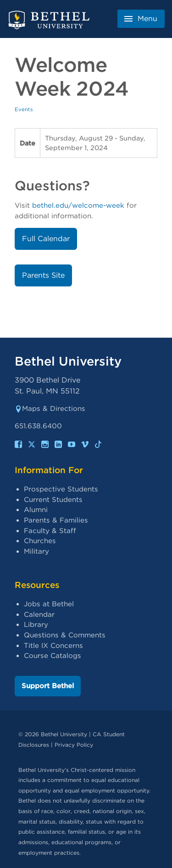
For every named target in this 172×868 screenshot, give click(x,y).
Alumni (36, 510)
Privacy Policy (74, 745)
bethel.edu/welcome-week (78, 205)
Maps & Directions (50, 409)
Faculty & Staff (50, 531)
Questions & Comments (65, 635)
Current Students (53, 500)
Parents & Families (56, 520)
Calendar (39, 615)
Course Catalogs (53, 656)
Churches (40, 541)
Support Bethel (48, 686)
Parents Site (43, 275)
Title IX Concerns (53, 646)
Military (36, 551)
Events (24, 109)
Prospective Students (61, 489)
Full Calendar (46, 239)
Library (36, 625)
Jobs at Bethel (49, 604)
